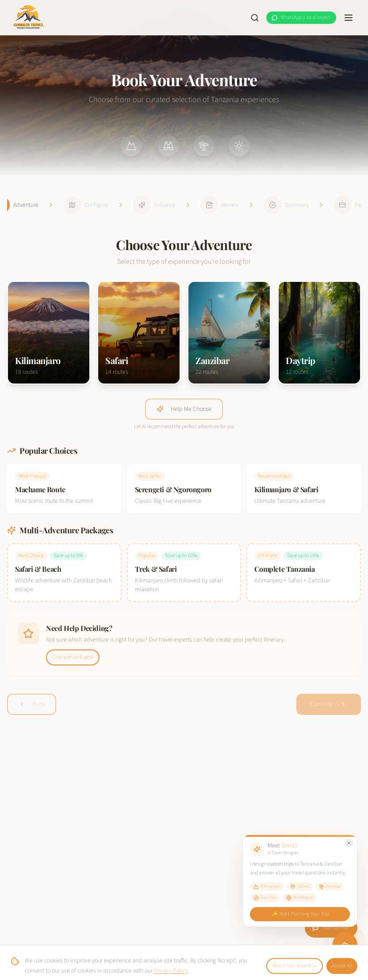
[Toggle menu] (349, 18)
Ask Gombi (330, 928)
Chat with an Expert (73, 657)
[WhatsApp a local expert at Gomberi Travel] (301, 18)
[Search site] (255, 18)
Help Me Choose (184, 409)
